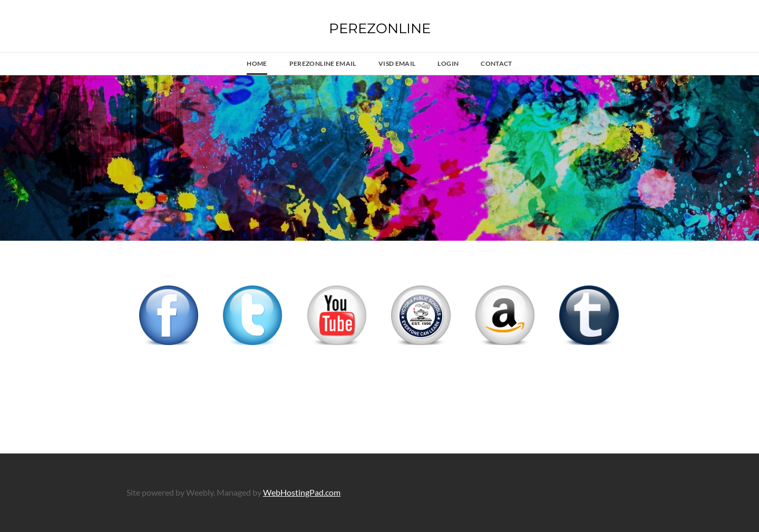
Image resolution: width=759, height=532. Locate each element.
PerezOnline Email (323, 63)
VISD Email (397, 63)
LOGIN (448, 63)
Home (257, 63)
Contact (497, 63)
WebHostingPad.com (302, 492)
